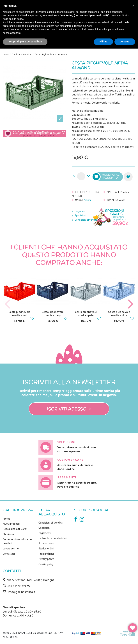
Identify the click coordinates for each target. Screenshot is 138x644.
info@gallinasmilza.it (22, 592)
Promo (7, 519)
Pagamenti (80, 211)
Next (130, 304)
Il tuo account (46, 543)
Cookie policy (46, 564)
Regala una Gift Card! (15, 529)
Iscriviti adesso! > (69, 409)
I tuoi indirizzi (46, 554)
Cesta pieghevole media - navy (53, 313)
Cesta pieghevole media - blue (119, 313)
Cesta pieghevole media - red (19, 313)
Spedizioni (80, 215)
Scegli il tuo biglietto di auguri (34, 135)
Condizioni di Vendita (50, 522)
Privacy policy (46, 559)
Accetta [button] (125, 42)
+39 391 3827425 (19, 586)
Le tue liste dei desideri (52, 538)
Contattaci (9, 554)
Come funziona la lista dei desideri (18, 541)
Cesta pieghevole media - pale (86, 313)
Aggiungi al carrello (106, 177)
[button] (133, 6)
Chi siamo (8, 534)
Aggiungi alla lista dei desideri (128, 177)
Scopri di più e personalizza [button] (25, 42)
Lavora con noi (11, 548)
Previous (8, 304)
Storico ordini (46, 548)
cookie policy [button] (16, 19)
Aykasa (88, 200)
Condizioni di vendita (86, 220)
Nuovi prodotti (11, 524)
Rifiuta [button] (103, 42)
